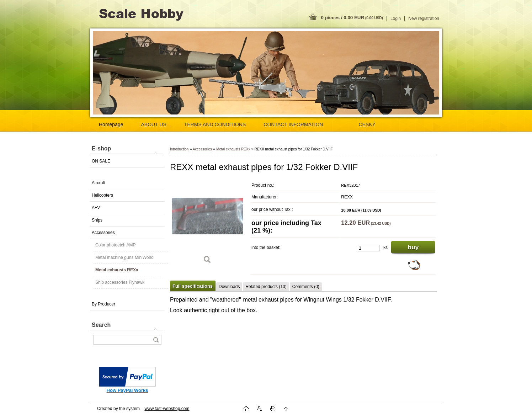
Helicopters (102, 195)
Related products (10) (266, 287)
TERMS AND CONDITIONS (215, 124)
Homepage (111, 124)
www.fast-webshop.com (167, 409)
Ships (97, 220)
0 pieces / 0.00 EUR (352, 18)
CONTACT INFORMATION (293, 124)
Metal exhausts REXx (117, 270)
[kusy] (369, 248)
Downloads (229, 287)
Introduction (179, 149)
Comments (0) (306, 287)
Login (396, 18)
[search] (156, 340)
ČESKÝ (367, 124)
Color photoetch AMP (115, 245)
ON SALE (101, 161)
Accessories (103, 233)
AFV (96, 208)
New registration (424, 18)
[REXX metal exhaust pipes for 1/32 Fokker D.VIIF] (207, 224)
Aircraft (99, 183)
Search (101, 325)
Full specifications (193, 286)
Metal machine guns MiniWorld (124, 257)
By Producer (103, 304)
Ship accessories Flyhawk (120, 282)
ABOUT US (154, 124)
